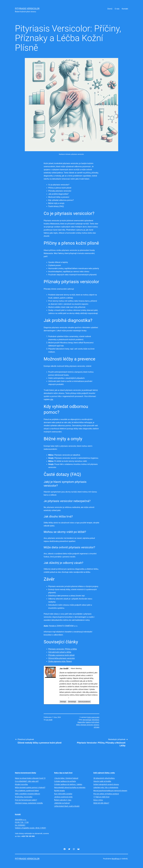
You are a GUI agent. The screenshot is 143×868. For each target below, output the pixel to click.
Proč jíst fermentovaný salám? (26, 800)
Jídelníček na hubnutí (62, 803)
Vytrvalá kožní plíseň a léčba (60, 652)
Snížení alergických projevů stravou (106, 784)
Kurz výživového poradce (63, 794)
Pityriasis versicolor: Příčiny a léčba (62, 649)
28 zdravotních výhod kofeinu (104, 778)
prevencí (96, 725)
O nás (117, 9)
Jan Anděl (49, 720)
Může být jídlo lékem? (101, 803)
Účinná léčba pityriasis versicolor (62, 658)
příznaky (97, 727)
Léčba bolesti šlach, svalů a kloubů (67, 806)
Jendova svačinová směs (63, 797)
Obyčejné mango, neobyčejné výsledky (29, 803)
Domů (110, 9)
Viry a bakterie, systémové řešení (27, 791)
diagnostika (81, 722)
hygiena (88, 722)
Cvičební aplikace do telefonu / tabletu (68, 784)
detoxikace (96, 720)
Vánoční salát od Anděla (102, 781)
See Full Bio (64, 698)
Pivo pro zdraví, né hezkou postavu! (106, 794)
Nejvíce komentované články (25, 773)
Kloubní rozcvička (21, 784)
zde (52, 399)
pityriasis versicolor (87, 725)
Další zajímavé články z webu (104, 773)
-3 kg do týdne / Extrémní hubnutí (66, 778)
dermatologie (87, 720)
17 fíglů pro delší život (101, 797)
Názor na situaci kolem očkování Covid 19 (30, 778)
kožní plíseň (95, 722)
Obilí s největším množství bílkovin (27, 794)
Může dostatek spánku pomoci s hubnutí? (30, 787)
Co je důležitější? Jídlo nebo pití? (27, 781)
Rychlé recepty (59, 791)
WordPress (116, 859)
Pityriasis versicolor (27, 9)
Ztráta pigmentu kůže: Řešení (60, 661)
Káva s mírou (98, 800)
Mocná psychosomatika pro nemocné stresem (110, 791)
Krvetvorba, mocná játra (24, 797)
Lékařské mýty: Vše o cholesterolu (106, 787)
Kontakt (125, 9)
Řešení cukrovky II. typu (63, 800)
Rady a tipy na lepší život (63, 773)
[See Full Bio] (69, 698)
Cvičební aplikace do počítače (65, 781)
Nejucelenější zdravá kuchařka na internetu (70, 787)
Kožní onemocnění (93, 717)
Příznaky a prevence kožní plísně (61, 655)
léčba (78, 725)
